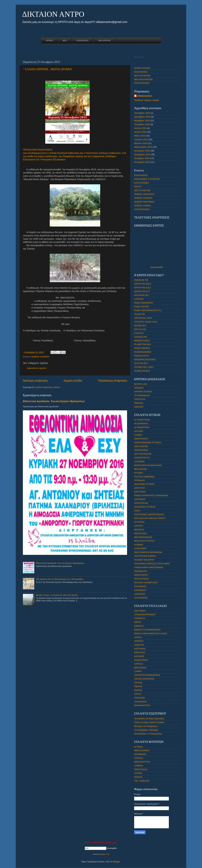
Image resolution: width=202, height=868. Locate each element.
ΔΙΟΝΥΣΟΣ (140, 488)
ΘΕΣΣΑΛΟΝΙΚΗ (142, 750)
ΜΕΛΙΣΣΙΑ (139, 530)
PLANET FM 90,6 (143, 344)
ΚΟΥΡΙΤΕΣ (139, 522)
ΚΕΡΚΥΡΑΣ (140, 652)
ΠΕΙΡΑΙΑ (138, 777)
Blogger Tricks (105, 854)
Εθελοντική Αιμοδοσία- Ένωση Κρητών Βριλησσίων (54, 401)
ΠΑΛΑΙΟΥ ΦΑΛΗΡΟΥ (144, 560)
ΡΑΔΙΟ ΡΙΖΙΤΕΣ (142, 307)
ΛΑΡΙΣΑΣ (139, 664)
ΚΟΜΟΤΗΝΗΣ (141, 660)
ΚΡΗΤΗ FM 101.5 (143, 288)
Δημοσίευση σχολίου (37, 368)
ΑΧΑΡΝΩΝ (139, 462)
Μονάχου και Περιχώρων (146, 726)
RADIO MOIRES (142, 348)
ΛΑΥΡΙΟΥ (139, 526)
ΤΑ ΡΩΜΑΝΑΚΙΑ (142, 395)
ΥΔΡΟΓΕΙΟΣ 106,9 (143, 318)
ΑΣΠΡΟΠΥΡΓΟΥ (142, 458)
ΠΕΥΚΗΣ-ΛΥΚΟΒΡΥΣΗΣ (146, 583)
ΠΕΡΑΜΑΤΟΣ (141, 571)
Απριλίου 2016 (141, 140)
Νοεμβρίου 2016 (142, 121)
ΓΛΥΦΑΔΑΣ (140, 480)
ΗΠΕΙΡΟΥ (139, 641)
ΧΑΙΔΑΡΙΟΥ (140, 594)
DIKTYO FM (140, 329)
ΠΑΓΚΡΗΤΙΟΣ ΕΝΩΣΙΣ (145, 556)
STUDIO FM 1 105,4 (144, 367)
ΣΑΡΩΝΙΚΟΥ (140, 590)
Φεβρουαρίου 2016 (143, 147)
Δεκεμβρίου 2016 (142, 117)
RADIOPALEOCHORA (145, 360)
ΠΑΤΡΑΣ (138, 683)
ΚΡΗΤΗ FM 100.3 (143, 284)
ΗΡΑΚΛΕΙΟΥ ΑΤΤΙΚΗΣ (145, 507)
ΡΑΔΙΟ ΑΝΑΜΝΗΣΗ (144, 303)
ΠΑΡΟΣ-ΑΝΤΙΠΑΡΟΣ (144, 679)
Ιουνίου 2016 (140, 132)
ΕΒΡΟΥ (138, 622)
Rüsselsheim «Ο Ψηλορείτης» (148, 734)
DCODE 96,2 (140, 326)
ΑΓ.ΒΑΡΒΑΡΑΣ (141, 424)
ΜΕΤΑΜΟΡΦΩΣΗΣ (143, 537)
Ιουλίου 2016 (140, 128)
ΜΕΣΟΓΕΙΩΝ (140, 533)
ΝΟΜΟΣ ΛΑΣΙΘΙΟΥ (40, 357)
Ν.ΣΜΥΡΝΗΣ (140, 548)
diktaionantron (145, 96)
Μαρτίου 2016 (141, 143)
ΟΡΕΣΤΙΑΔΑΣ (141, 769)
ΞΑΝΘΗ (138, 671)
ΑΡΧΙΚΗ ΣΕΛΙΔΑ (142, 68)
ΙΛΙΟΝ (137, 511)
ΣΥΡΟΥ (138, 694)
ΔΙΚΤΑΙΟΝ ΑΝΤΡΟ (53, 14)
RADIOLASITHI (142, 356)
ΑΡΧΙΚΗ (49, 41)
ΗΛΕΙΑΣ (138, 637)
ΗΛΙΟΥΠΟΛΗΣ (141, 503)
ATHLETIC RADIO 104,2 (146, 322)
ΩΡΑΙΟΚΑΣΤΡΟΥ (142, 705)
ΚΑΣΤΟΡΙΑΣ (140, 649)
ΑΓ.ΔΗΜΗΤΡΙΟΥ (142, 427)
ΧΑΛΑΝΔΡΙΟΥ (141, 598)
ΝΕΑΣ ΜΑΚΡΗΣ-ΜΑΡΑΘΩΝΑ (148, 552)
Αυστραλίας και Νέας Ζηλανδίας (149, 719)
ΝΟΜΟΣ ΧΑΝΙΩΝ (142, 206)
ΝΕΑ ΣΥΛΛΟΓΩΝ (142, 76)
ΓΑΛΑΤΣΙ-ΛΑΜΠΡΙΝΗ (144, 477)
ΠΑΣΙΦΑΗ (139, 388)
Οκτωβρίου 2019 (142, 113)
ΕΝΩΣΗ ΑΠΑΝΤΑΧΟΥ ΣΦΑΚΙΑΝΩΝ (151, 495)
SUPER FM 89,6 (142, 371)
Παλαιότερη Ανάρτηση (113, 381)
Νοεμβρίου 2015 (142, 158)
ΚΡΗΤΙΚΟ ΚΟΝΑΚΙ (143, 392)
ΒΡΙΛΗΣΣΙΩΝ (141, 469)
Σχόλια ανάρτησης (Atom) (48, 387)
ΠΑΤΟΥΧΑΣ (140, 399)
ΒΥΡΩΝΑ (139, 473)
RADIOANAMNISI (143, 352)
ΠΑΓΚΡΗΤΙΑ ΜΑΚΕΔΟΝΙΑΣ (147, 675)
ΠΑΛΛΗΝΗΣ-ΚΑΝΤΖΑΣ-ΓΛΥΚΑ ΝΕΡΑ (152, 564)
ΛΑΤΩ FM (139, 299)
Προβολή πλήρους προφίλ (147, 100)
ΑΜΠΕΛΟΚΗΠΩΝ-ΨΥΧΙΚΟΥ (148, 443)
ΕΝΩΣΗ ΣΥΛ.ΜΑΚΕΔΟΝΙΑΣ (147, 630)
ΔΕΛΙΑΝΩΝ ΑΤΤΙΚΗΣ (144, 484)
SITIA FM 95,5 (141, 363)
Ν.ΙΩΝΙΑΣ (139, 545)
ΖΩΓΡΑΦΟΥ (140, 499)
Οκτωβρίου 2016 (142, 124)
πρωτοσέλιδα (157, 267)
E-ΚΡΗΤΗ (139, 333)
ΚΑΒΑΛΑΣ (139, 645)
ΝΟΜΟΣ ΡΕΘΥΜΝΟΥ (144, 202)
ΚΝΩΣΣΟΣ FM (141, 280)
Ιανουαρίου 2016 (142, 151)
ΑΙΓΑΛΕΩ (139, 431)
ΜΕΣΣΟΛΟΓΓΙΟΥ (142, 762)
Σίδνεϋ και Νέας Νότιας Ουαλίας (149, 722)
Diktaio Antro (139, 57)
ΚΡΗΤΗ (138, 187)
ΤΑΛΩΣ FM (139, 314)
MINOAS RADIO (142, 341)
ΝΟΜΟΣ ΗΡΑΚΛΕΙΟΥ (144, 194)
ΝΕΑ (65, 41)
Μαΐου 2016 (140, 136)
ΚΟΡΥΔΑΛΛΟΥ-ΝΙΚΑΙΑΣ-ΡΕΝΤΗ (150, 518)
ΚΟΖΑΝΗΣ (139, 656)
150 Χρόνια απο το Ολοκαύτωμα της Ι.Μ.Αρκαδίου (59, 579)
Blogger (116, 862)
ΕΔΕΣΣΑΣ (139, 626)
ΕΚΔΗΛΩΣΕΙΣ (83, 41)
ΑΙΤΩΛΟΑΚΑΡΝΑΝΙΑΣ (145, 615)
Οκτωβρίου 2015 (142, 162)
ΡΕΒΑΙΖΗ (139, 403)
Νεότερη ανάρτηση (35, 381)
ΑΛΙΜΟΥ (138, 435)
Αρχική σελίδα (73, 381)
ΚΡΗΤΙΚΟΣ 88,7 (142, 295)
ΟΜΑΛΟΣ (139, 407)
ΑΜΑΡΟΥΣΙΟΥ (141, 439)
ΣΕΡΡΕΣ (138, 690)
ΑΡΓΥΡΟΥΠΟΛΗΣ (143, 454)
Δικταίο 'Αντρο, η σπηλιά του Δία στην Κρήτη (57, 595)
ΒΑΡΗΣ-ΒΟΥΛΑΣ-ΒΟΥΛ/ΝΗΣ (148, 465)
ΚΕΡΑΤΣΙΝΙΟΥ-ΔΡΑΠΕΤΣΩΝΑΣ (149, 514)
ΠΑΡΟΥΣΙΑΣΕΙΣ (142, 83)
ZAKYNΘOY (140, 611)
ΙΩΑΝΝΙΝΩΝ (140, 754)
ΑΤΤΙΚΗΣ (138, 747)
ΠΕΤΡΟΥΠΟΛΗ (142, 579)
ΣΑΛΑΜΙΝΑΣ (140, 586)
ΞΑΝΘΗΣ (139, 766)
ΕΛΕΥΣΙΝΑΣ (140, 492)
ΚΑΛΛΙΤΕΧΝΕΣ (141, 183)
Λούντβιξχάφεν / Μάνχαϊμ (146, 730)
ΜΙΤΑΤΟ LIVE (141, 384)
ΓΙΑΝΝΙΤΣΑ (140, 618)
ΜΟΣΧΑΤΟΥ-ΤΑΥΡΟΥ (144, 541)
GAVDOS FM (140, 337)
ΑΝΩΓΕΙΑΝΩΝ (141, 450)
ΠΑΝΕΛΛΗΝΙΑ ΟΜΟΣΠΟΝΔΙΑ (149, 567)
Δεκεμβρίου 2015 (142, 155)
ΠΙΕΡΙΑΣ (138, 686)
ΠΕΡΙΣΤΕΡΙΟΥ (141, 575)
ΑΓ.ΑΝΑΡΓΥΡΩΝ (142, 420)
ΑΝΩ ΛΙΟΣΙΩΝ (141, 446)
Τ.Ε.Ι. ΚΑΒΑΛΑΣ (142, 781)
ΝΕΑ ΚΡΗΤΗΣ (105, 41)
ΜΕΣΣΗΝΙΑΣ (140, 668)
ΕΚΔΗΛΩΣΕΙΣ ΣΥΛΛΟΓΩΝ (147, 179)
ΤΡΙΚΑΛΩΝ (140, 698)
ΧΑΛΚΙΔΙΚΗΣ (140, 702)
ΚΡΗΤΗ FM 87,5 (142, 291)
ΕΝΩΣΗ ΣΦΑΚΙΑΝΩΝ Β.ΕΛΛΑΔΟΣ (151, 633)
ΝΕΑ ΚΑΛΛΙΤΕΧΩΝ (143, 79)
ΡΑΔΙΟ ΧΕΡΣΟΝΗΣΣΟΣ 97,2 (148, 310)
